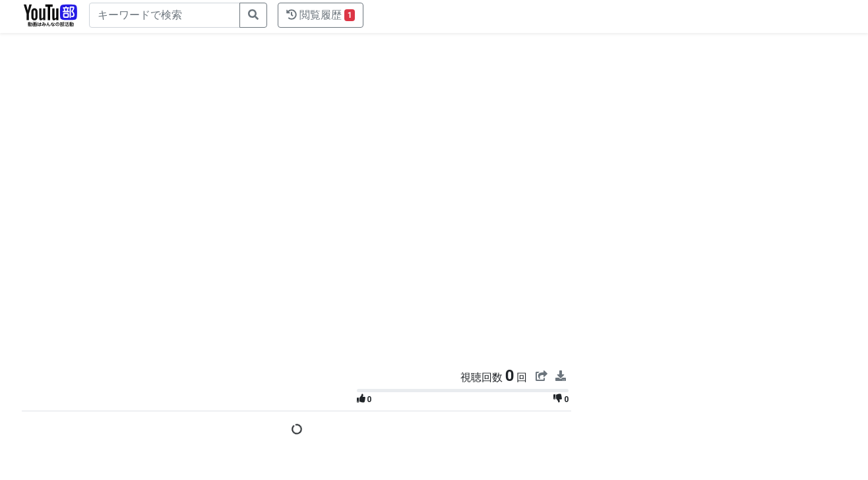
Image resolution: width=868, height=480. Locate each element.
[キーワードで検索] (165, 15)
